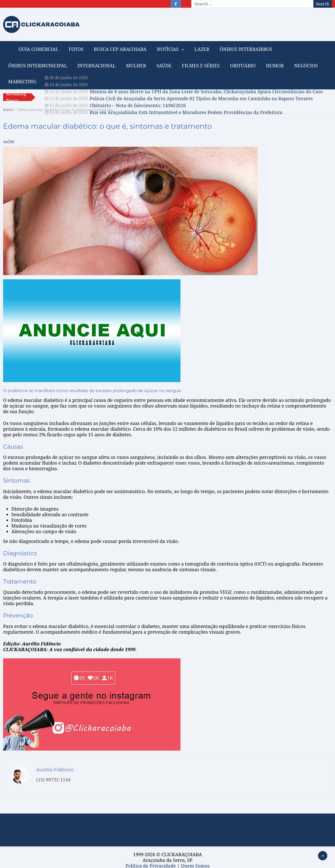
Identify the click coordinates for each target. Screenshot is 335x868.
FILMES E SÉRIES (201, 66)
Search (323, 4)
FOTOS (76, 49)
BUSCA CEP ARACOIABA (120, 49)
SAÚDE (164, 66)
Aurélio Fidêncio (55, 770)
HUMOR (275, 66)
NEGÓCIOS (306, 66)
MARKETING (22, 81)
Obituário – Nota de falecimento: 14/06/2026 (138, 105)
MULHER (136, 66)
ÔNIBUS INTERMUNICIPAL (38, 66)
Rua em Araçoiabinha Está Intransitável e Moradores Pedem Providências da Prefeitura (186, 112)
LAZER (202, 49)
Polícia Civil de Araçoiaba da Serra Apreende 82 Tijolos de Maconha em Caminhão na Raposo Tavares (201, 98)
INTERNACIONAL (97, 66)
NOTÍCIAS (168, 49)
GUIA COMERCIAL (38, 49)
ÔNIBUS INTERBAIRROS (246, 49)
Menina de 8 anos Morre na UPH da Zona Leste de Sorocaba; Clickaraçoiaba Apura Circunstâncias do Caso (206, 91)
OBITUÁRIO (243, 66)
